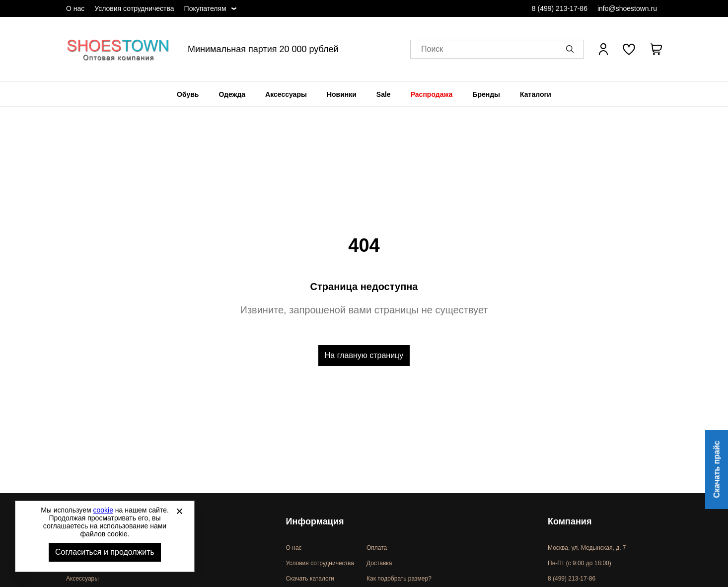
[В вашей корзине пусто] (656, 49)
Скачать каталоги (310, 579)
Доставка (379, 563)
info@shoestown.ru (627, 8)
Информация (315, 521)
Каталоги (536, 94)
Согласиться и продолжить (105, 552)
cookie (103, 510)
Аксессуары (286, 94)
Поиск (432, 49)
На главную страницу (364, 355)
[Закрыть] (179, 511)
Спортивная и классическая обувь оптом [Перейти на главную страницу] (118, 49)
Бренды (486, 94)
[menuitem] (188, 94)
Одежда (232, 94)
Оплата (377, 548)
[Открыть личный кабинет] (603, 49)
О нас (75, 8)
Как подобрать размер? (399, 579)
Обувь (188, 94)
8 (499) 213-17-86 (560, 8)
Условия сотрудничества (134, 8)
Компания (570, 521)
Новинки (342, 94)
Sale (384, 94)
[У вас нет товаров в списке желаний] (629, 49)
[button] (572, 49)
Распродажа (432, 94)
